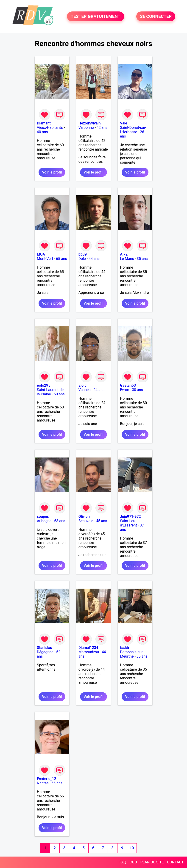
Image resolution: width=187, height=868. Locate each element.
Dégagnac (45, 652)
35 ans (142, 259)
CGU (133, 862)
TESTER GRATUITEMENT (96, 16)
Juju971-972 (130, 517)
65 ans (61, 259)
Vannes (85, 390)
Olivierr (84, 517)
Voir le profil (52, 172)
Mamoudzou (89, 652)
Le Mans (127, 259)
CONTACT (175, 862)
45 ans (102, 521)
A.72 (124, 254)
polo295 (44, 385)
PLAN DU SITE (152, 862)
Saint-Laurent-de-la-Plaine (51, 392)
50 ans (59, 394)
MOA (41, 254)
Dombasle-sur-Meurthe (132, 654)
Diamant (44, 123)
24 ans (99, 390)
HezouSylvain (90, 123)
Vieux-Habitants (50, 128)
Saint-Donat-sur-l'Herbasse (133, 130)
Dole (82, 259)
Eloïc (82, 385)
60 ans (42, 132)
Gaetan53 (128, 385)
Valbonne (86, 128)
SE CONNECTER (156, 16)
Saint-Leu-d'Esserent (128, 523)
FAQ (123, 862)
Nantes (43, 783)
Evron (125, 390)
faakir (125, 648)
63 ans (60, 521)
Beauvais (86, 521)
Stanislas (45, 648)
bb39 (83, 254)
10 (132, 848)
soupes (43, 517)
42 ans (102, 128)
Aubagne (44, 521)
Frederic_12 (47, 779)
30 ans (137, 390)
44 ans (94, 259)
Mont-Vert (45, 259)
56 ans (57, 783)
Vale (124, 123)
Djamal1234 (88, 648)
